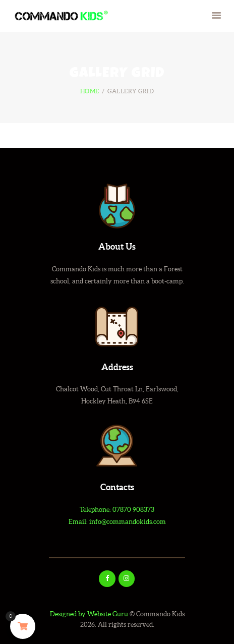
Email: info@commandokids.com (117, 522)
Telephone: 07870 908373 (117, 510)
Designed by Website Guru (89, 614)
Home (90, 91)
